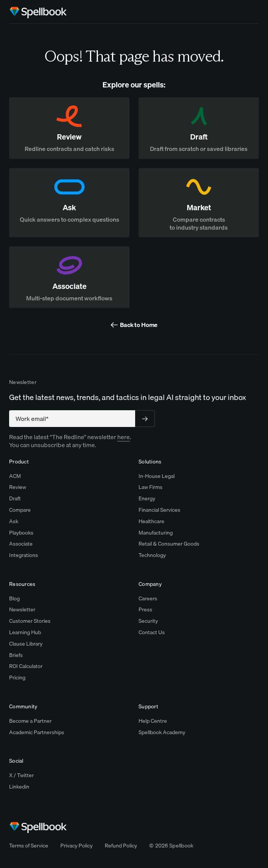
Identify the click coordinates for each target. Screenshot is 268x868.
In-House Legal (157, 476)
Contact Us (152, 632)
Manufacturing (156, 533)
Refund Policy (121, 846)
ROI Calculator (26, 666)
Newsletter (22, 609)
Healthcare (151, 521)
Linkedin (19, 787)
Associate (21, 544)
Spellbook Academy (162, 732)
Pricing (17, 678)
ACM (15, 476)
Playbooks (21, 533)
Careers (148, 598)
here (124, 437)
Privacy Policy (76, 846)
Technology (152, 555)
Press (145, 609)
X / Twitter (21, 775)
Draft (15, 498)
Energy (147, 498)
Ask (14, 521)
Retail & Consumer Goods (169, 544)
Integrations (24, 555)
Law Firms (151, 487)
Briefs (16, 655)
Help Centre (153, 721)
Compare (20, 510)
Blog (14, 598)
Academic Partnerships (37, 732)
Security (148, 621)
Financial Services (159, 510)
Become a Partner (30, 721)
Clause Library (26, 644)
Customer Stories (30, 621)
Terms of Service (29, 846)
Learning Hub (25, 632)
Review (18, 487)
